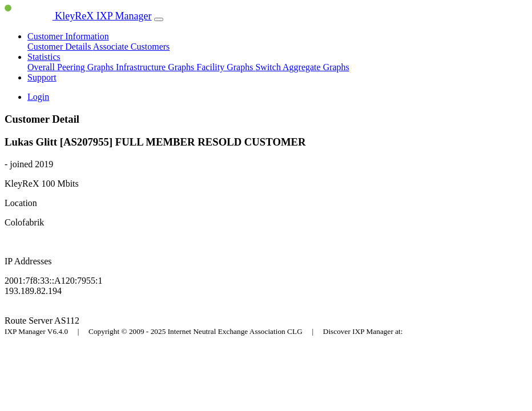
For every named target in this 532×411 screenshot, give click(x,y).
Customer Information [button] (68, 36)
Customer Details (60, 47)
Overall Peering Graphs (72, 67)
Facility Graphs (226, 67)
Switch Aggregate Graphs (302, 67)
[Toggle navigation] (159, 19)
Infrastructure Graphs (156, 67)
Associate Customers (132, 47)
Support (42, 77)
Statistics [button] (44, 57)
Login (38, 97)
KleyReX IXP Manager (78, 16)
